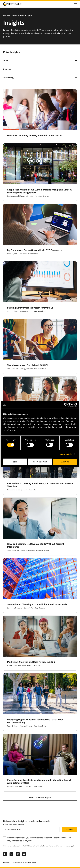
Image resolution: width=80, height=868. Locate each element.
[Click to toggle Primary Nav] (76, 4)
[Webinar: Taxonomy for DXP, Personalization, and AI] (40, 115)
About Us (7, 862)
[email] (31, 830)
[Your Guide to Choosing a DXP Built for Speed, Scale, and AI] (40, 585)
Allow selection (40, 462)
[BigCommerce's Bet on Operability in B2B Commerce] (40, 231)
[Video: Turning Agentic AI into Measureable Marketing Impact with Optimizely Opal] (40, 763)
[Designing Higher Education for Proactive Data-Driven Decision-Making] (40, 702)
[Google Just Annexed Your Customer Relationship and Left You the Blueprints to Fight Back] (40, 172)
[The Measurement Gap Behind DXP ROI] (40, 346)
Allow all (65, 462)
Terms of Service (64, 846)
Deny (15, 462)
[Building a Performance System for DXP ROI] (40, 289)
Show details (66, 454)
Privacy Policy (48, 846)
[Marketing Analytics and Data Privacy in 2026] (40, 643)
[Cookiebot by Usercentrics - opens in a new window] (66, 405)
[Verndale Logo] (15, 4)
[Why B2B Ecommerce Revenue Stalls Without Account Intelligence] (40, 526)
